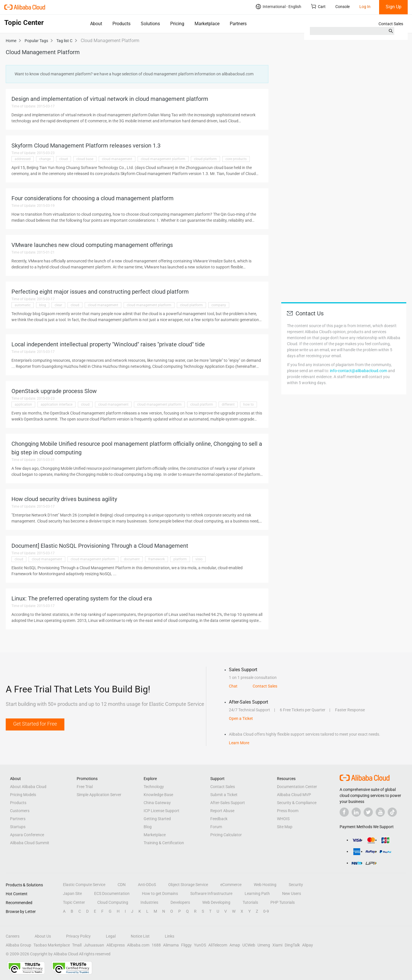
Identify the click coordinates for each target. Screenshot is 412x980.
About (96, 24)
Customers (20, 811)
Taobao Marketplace (52, 945)
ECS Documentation (112, 893)
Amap (235, 945)
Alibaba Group (18, 945)
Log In (365, 7)
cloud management (117, 159)
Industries (149, 902)
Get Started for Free (35, 724)
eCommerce (231, 885)
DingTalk (292, 945)
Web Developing (216, 902)
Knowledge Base (158, 795)
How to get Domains (160, 893)
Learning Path (257, 893)
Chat (233, 686)
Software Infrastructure (211, 893)
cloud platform (205, 159)
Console (342, 7)
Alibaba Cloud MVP (294, 795)
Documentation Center (297, 787)
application (23, 404)
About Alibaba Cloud (28, 787)
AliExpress (116, 945)
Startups (18, 827)
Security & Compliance (297, 803)
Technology (154, 787)
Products (121, 24)
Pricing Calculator (226, 835)
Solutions (150, 24)
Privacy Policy (78, 936)
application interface (57, 404)
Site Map (285, 827)
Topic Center (74, 902)
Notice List (140, 936)
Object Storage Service (188, 885)
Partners (238, 24)
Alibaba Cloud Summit (30, 843)
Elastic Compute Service (84, 885)
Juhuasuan (94, 945)
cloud (64, 159)
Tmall (77, 945)
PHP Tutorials (283, 902)
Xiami (277, 945)
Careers (13, 936)
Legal (111, 936)
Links (170, 936)
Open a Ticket (241, 718)
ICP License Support (162, 811)
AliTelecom (218, 945)
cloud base (85, 159)
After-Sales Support (228, 803)
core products (236, 159)
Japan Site (72, 893)
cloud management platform (163, 159)
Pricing (177, 24)
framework (157, 559)
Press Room (288, 811)
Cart (318, 6)
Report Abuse (222, 811)
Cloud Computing (113, 902)
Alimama (171, 945)
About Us (43, 936)
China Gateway (157, 803)
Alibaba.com (138, 945)
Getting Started (157, 819)
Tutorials (250, 902)
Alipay (308, 945)
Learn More (239, 743)
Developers (180, 902)
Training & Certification (164, 843)
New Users (292, 893)
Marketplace (207, 24)
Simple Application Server (99, 795)
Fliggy (186, 945)
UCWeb (249, 945)
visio (199, 559)
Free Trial (85, 787)
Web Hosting (265, 885)
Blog (148, 827)
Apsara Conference (27, 835)
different (228, 404)
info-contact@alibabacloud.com (358, 371)
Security (296, 885)
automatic (23, 305)
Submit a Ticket (224, 795)
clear (58, 305)
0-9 (266, 911)
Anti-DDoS (147, 885)
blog (43, 305)
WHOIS (283, 819)
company (219, 305)
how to (248, 404)
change (45, 159)
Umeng (264, 945)
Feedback (219, 819)
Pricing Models (23, 795)
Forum (216, 827)
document (132, 559)
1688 (156, 945)
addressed (23, 159)
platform (180, 559)
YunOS (200, 945)
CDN (122, 885)
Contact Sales (391, 24)
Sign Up (394, 7)
